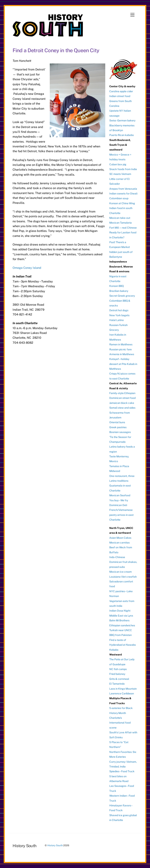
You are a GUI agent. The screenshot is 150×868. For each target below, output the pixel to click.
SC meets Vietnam (120, 174)
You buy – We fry (119, 500)
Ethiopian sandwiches (122, 625)
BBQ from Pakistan (120, 635)
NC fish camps (118, 669)
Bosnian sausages (120, 432)
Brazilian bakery (119, 291)
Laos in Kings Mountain (123, 689)
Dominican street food (122, 398)
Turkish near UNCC (121, 630)
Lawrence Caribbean (122, 693)
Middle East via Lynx (121, 616)
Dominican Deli (118, 505)
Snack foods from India (123, 169)
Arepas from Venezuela (123, 189)
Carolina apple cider (121, 91)
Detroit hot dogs (119, 310)
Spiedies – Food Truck (122, 771)
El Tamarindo (117, 684)
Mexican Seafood (120, 495)
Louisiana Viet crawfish (123, 577)
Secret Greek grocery (122, 296)
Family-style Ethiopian (122, 393)
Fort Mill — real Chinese (123, 228)
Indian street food (120, 96)
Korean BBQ (117, 286)
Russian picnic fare (120, 349)
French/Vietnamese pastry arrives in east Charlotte (121, 515)
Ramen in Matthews (121, 344)
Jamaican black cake (122, 403)
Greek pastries (118, 427)
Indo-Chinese (117, 557)
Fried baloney (117, 674)
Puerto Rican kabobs (122, 135)
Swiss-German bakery (122, 120)
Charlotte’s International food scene (120, 723)
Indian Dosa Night (120, 611)
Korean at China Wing (122, 203)
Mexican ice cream (120, 572)
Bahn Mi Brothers (119, 620)
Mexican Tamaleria (120, 223)
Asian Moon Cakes (120, 538)
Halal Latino (117, 320)
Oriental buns (117, 422)
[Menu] (132, 15)
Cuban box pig (118, 164)
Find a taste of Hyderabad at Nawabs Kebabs (123, 645)
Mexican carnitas (119, 543)
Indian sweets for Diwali (123, 194)
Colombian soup (119, 198)
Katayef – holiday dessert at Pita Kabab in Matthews (123, 364)
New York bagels (119, 315)
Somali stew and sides (122, 408)
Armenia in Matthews (122, 354)
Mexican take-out (120, 218)
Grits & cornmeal (119, 679)
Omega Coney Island (27, 268)
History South (55, 845)
